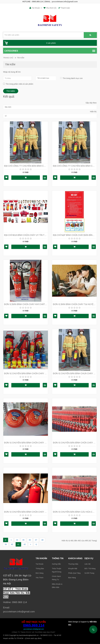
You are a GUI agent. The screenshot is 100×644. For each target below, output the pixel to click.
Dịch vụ (89, 558)
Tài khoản (41, 558)
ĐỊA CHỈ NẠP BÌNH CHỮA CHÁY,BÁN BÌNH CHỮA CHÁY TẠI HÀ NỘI (74, 235)
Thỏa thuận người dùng (57, 570)
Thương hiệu (73, 564)
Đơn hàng (40, 573)
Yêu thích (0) (51, 8)
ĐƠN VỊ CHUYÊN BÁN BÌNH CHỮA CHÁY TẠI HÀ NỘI (26, 374)
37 (36, 540)
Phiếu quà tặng (74, 573)
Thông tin (58, 558)
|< (6, 540)
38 (42, 540)
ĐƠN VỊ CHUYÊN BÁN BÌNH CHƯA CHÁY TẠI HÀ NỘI (74, 374)
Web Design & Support (77, 622)
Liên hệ (87, 564)
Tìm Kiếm (21, 58)
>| (36, 544)
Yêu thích (40, 578)
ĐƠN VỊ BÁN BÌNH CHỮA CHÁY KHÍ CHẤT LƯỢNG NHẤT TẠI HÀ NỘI (26, 304)
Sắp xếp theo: (91, 103)
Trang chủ (8, 58)
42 (25, 544)
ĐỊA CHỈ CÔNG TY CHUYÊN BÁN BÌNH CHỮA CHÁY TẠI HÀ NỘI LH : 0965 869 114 (26, 166)
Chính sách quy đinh (33, 638)
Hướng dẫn (56, 564)
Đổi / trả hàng (90, 569)
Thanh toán (64, 8)
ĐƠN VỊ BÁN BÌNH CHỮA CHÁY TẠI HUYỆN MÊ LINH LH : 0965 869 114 (74, 304)
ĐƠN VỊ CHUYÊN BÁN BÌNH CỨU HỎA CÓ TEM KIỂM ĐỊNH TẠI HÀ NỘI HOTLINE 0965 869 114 (74, 512)
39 (6, 544)
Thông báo (40, 569)
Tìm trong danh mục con (70, 78)
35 (23, 540)
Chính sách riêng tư (56, 578)
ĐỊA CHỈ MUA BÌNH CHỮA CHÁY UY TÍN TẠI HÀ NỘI (26, 235)
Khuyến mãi (73, 569)
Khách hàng (75, 558)
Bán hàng (72, 578)
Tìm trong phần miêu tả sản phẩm (18, 84)
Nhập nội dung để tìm (12, 72)
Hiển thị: (93, 112)
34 (17, 540)
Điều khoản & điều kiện (57, 586)
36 (30, 540)
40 (12, 544)
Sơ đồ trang (89, 573)
